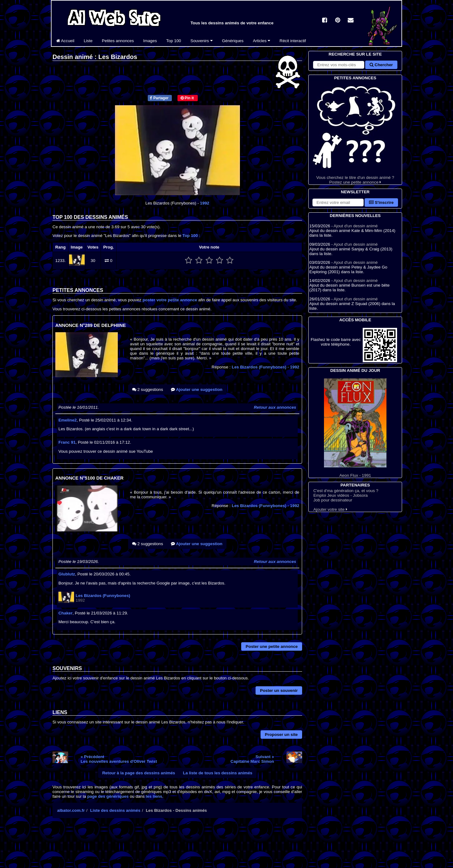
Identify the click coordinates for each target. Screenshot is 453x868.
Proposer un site (281, 735)
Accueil (65, 41)
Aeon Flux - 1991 (355, 428)
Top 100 (174, 41)
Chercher (381, 65)
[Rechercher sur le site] (339, 65)
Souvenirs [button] (202, 41)
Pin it (187, 98)
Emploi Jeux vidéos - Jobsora (341, 495)
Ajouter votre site (330, 509)
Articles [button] (261, 41)
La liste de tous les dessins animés (218, 773)
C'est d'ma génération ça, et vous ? (346, 491)
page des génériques (108, 796)
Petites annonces (118, 41)
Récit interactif (293, 41)
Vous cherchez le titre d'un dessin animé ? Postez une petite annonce (355, 133)
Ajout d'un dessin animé (356, 226)
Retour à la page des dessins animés (139, 773)
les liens (154, 796)
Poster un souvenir (279, 690)
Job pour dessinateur (333, 500)
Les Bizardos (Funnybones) (266, 367)
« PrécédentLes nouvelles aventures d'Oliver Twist (119, 759)
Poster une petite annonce (272, 646)
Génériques (233, 41)
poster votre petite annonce (170, 300)
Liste (88, 41)
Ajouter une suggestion (197, 390)
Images (150, 41)
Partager (159, 98)
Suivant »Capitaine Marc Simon (252, 759)
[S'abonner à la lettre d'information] (338, 202)
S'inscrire (381, 202)
